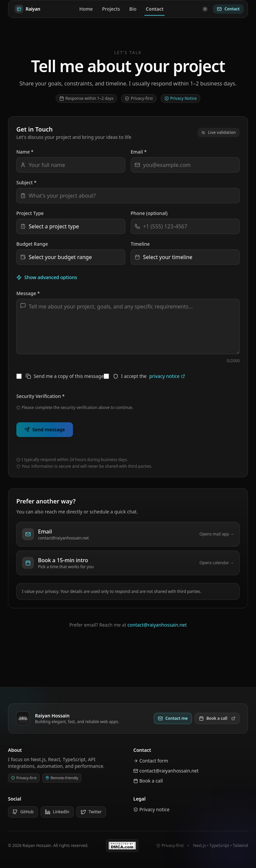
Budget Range (32, 244)
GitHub (23, 812)
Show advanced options (47, 277)
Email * (139, 152)
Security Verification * (40, 396)
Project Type (30, 213)
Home (86, 9)
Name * (25, 152)
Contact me (173, 718)
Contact (154, 10)
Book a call (217, 718)
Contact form (151, 761)
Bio (133, 9)
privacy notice (167, 376)
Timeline (140, 244)
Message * (28, 293)
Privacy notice (151, 809)
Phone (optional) (149, 213)
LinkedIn (57, 812)
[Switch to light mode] (205, 9)
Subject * (26, 182)
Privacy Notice (180, 98)
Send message (45, 429)
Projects (111, 9)
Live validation (218, 132)
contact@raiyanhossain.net (157, 625)
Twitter (91, 812)
